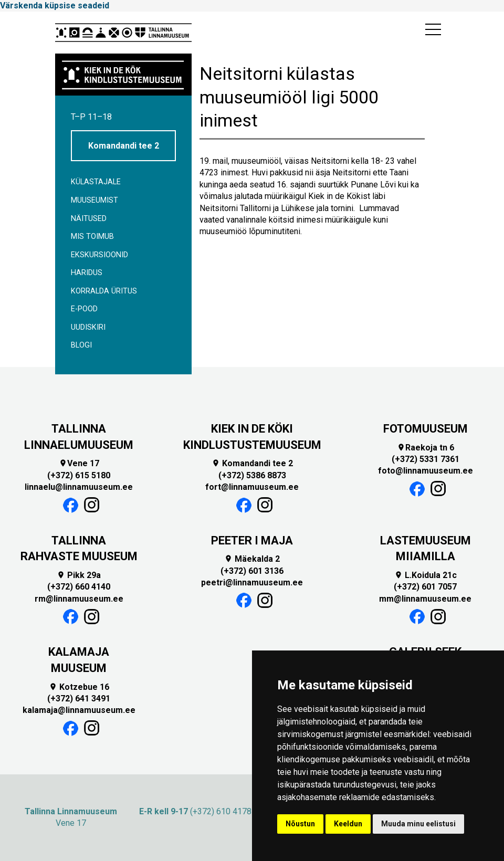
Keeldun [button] (348, 824)
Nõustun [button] (300, 824)
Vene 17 (79, 463)
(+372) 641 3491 (79, 699)
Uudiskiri (88, 327)
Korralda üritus (104, 291)
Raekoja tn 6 (426, 448)
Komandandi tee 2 (124, 146)
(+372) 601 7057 (425, 587)
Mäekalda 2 (252, 559)
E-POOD (84, 309)
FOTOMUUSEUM (426, 429)
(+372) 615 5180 (79, 475)
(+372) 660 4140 (79, 587)
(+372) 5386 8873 (252, 475)
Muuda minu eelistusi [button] (418, 824)
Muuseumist (94, 200)
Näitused (89, 219)
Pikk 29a (79, 575)
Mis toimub (92, 237)
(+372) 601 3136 (252, 571)
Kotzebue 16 (79, 687)
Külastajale (96, 182)
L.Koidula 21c (426, 575)
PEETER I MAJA (252, 540)
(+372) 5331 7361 (426, 459)
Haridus (87, 273)
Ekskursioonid (99, 255)
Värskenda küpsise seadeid (55, 6)
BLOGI (81, 345)
